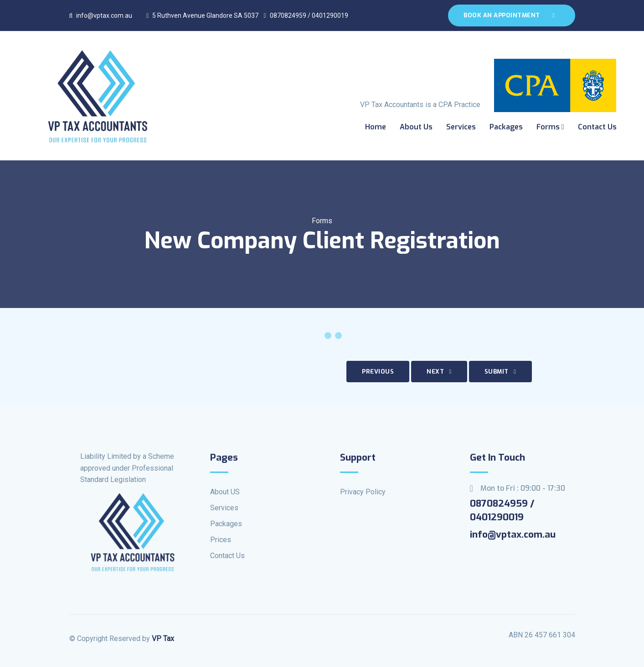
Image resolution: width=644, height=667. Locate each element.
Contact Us (597, 127)
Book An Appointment (509, 15)
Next (439, 372)
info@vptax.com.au (101, 15)
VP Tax (163, 639)
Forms (550, 127)
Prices (221, 540)
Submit (500, 372)
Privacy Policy (363, 492)
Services (461, 127)
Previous (378, 372)
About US (225, 492)
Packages (506, 127)
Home (376, 127)
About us (416, 127)
